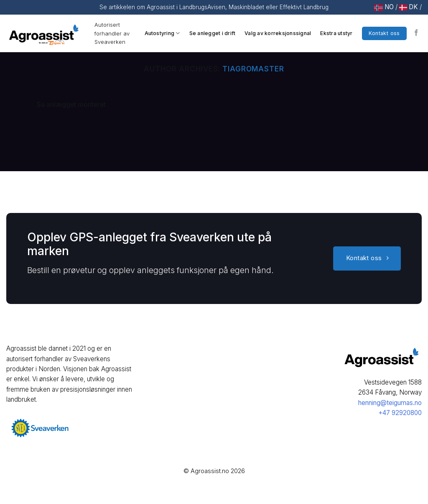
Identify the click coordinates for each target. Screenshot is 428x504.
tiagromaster (253, 69)
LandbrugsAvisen (202, 7)
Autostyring (162, 33)
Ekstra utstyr (336, 33)
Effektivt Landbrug (303, 7)
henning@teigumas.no (390, 403)
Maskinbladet (246, 7)
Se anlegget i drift (213, 33)
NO (389, 7)
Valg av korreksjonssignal (278, 33)
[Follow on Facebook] (416, 33)
